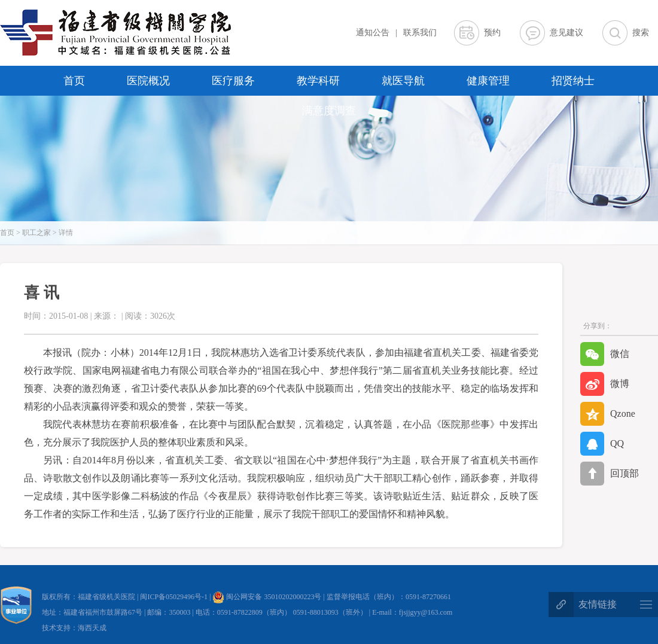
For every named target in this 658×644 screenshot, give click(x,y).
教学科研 (318, 81)
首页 (74, 81)
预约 (492, 33)
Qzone (608, 414)
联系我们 (420, 33)
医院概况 (148, 81)
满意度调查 (329, 111)
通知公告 (373, 33)
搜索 (641, 33)
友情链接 (598, 604)
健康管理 (488, 81)
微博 (605, 384)
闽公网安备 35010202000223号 (267, 597)
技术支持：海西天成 (74, 628)
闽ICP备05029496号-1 (175, 597)
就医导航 (403, 81)
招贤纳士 (573, 81)
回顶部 (610, 474)
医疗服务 (233, 81)
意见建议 (566, 33)
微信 (605, 354)
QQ (602, 444)
